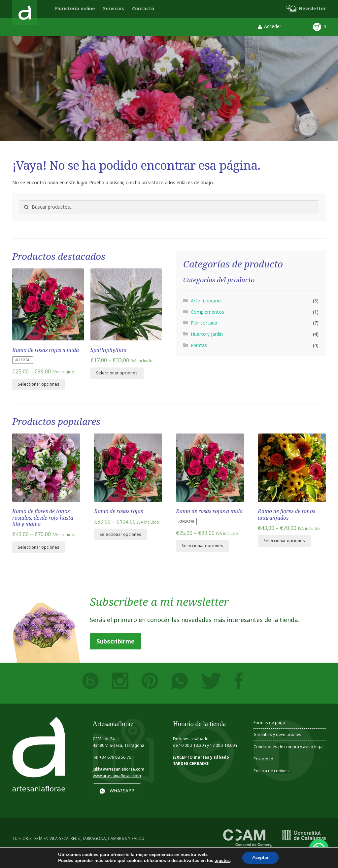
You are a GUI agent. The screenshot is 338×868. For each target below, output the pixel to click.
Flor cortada (204, 323)
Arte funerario (206, 301)
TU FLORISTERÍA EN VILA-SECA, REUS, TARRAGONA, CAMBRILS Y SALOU (78, 838)
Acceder (273, 26)
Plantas (199, 345)
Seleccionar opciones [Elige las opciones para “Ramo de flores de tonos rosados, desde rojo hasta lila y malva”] (39, 547)
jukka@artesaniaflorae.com (118, 769)
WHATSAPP (122, 791)
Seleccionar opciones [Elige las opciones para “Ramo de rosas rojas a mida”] (39, 384)
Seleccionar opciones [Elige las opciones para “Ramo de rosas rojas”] (120, 534)
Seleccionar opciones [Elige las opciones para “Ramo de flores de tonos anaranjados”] (284, 541)
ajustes (222, 861)
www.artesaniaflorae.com (117, 776)
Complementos (207, 312)
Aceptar (260, 858)
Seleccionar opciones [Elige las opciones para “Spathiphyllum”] (117, 373)
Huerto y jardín (207, 334)
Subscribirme (116, 641)
